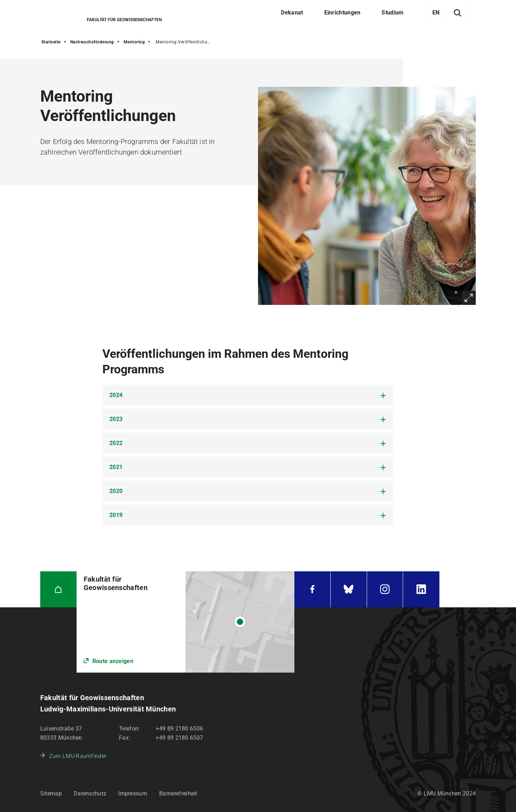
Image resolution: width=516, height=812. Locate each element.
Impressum (133, 793)
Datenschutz (90, 793)
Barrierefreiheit (178, 793)
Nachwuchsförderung (92, 42)
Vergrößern (469, 298)
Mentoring (134, 42)
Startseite (51, 42)
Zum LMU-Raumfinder (78, 756)
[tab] (248, 395)
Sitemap (51, 793)
